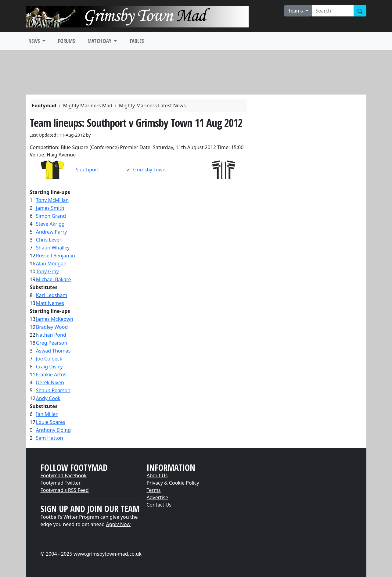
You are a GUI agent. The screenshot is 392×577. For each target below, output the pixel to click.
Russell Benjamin (56, 256)
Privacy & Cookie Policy (173, 483)
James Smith (50, 208)
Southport (87, 170)
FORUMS (67, 41)
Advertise (157, 497)
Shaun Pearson (53, 390)
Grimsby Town (149, 170)
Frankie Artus (51, 375)
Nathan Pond (51, 335)
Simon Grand (51, 216)
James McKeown (55, 319)
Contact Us (159, 505)
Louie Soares (51, 422)
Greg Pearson (52, 343)
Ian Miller (47, 414)
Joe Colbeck (49, 359)
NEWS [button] (35, 41)
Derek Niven (50, 382)
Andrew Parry (52, 232)
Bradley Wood (52, 327)
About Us (157, 475)
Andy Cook (48, 398)
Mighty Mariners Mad (88, 106)
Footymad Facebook (64, 475)
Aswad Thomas (53, 351)
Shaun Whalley (53, 248)
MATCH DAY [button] (100, 41)
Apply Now (118, 524)
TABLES (137, 41)
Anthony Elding (53, 430)
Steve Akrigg (50, 224)
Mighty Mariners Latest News (152, 106)
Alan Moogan (51, 263)
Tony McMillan (52, 200)
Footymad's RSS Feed (65, 490)
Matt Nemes (50, 303)
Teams (296, 11)
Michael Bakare (54, 279)
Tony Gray (47, 271)
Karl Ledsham (52, 295)
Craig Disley (49, 367)
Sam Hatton (50, 438)
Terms (154, 490)
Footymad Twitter (61, 483)
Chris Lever (49, 240)
